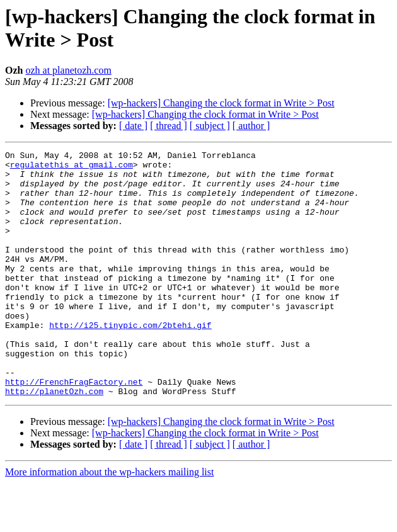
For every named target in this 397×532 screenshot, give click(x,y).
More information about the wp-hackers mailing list (109, 521)
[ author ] (251, 126)
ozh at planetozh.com (68, 70)
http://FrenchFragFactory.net (74, 429)
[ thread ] (169, 126)
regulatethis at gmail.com (72, 168)
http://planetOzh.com (54, 440)
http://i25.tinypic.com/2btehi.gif (130, 361)
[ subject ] (210, 126)
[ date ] (133, 126)
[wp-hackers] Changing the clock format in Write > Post (221, 103)
